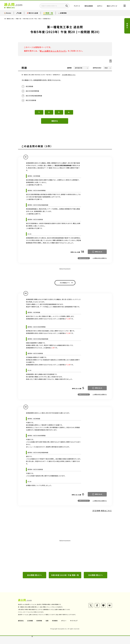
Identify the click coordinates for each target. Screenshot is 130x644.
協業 (47, 621)
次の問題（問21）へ (96, 575)
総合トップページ (112, 6)
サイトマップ (74, 621)
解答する (55, 121)
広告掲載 (30, 621)
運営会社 (21, 621)
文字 (97, 68)
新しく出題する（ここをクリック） (53, 51)
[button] (32, 636)
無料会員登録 (89, 6)
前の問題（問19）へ (34, 575)
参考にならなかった (84, 258)
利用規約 (55, 621)
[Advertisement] (65, 556)
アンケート (77, 6)
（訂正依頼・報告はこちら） (69, 75)
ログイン (100, 6)
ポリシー (64, 621)
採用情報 (39, 621)
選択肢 (70, 68)
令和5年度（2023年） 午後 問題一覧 (65, 575)
